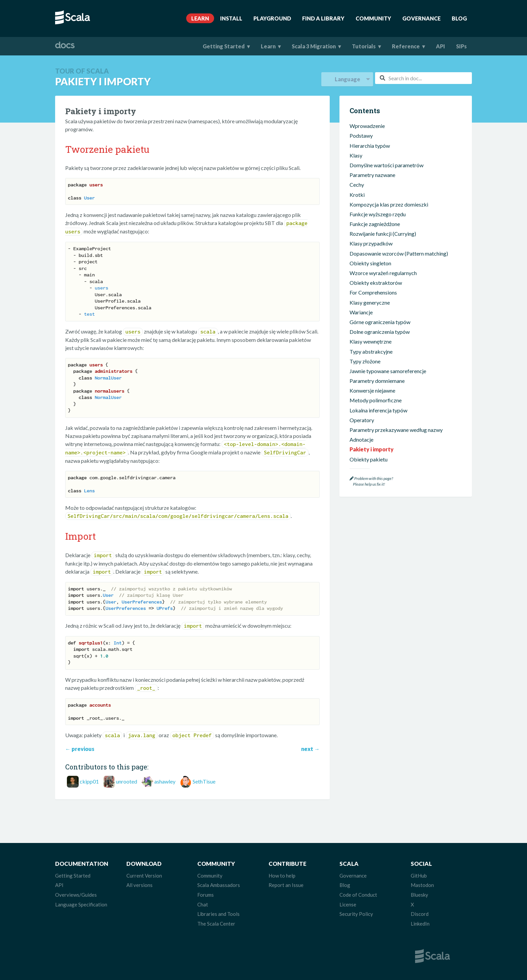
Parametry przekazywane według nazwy (396, 430)
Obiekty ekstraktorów (376, 283)
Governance (421, 18)
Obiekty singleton (370, 263)
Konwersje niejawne (372, 390)
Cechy (357, 185)
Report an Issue (286, 885)
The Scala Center (216, 924)
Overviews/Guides (76, 895)
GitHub (419, 876)
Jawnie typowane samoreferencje (388, 371)
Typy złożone (365, 361)
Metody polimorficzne (376, 400)
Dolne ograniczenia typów (380, 332)
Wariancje (361, 312)
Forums (206, 895)
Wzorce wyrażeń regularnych (383, 273)
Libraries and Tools (218, 914)
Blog (459, 18)
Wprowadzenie (367, 126)
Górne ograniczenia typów (380, 322)
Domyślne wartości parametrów (387, 165)
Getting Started (224, 46)
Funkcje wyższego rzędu (378, 214)
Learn (200, 18)
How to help (282, 876)
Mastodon (422, 885)
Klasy (356, 155)
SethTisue (204, 781)
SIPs (461, 46)
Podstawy (361, 136)
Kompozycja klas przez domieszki (389, 204)
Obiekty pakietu (369, 459)
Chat (203, 904)
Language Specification (81, 904)
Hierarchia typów (370, 146)
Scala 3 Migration (314, 46)
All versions (139, 885)
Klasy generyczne (370, 302)
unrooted (127, 781)
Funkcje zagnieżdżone (375, 224)
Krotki (357, 195)
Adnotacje (361, 439)
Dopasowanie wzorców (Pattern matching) (399, 253)
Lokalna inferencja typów (378, 410)
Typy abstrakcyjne (371, 351)
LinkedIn (420, 924)
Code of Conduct (358, 895)
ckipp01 (89, 781)
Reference (406, 46)
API (440, 46)
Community (373, 18)
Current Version (144, 876)
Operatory (362, 420)
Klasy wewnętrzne (371, 341)
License (348, 904)
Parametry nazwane (372, 175)
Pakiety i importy (372, 449)
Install (231, 18)
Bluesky (419, 895)
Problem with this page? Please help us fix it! (371, 481)
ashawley (165, 781)
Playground (272, 18)
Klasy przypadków (371, 243)
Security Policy (356, 914)
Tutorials (364, 46)
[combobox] (423, 78)
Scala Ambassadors (219, 885)
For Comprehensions (373, 292)
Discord (420, 914)
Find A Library (323, 18)
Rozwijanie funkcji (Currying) (383, 234)
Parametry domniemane (377, 381)
